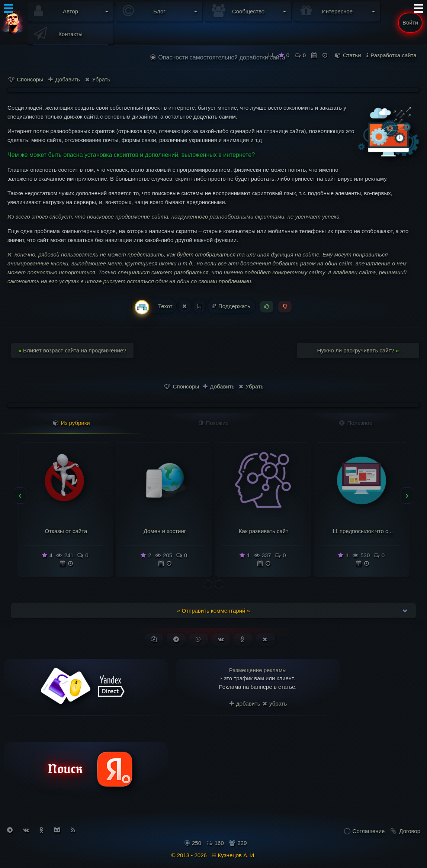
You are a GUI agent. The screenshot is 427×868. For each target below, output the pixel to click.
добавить (245, 704)
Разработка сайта (393, 55)
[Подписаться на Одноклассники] (41, 830)
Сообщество (248, 11)
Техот (153, 306)
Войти (410, 22)
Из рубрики (72, 423)
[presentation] (20, 496)
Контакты (70, 34)
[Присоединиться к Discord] (57, 830)
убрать (275, 704)
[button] (208, 584)
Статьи (352, 55)
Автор (70, 11)
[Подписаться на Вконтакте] (26, 830)
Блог (159, 11)
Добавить (64, 79)
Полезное (356, 423)
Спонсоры (26, 79)
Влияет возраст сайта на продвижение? (72, 350)
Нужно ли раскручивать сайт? (358, 350)
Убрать (98, 79)
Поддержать (232, 306)
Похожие (213, 423)
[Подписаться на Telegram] (10, 830)
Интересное (337, 11)
